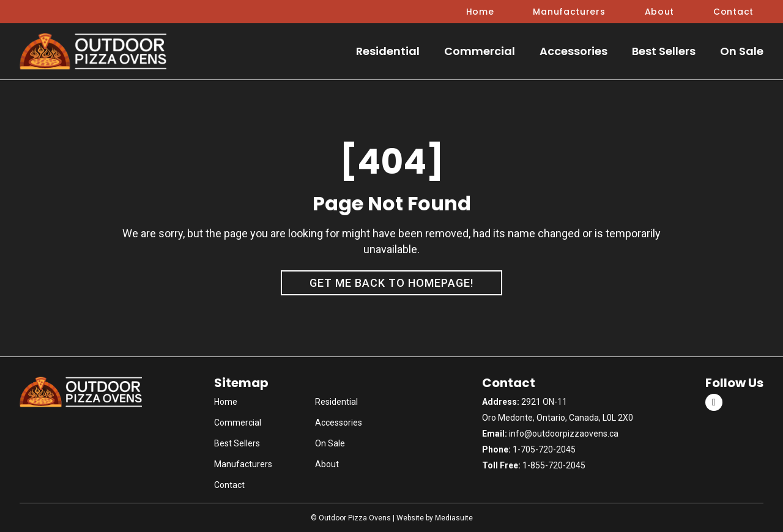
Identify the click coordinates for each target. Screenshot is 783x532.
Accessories (573, 51)
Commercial (480, 51)
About (660, 12)
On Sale (742, 51)
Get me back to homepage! (391, 283)
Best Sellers (664, 51)
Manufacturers (569, 12)
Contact (733, 12)
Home (480, 12)
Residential (388, 51)
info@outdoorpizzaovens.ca (564, 434)
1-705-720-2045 (544, 449)
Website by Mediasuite (435, 518)
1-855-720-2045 (554, 465)
